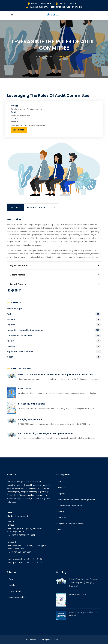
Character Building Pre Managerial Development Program (46, 433)
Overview (16, 207)
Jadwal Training (15, 591)
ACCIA (10, 357)
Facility (10, 341)
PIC (53, 207)
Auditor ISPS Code (78, 594)
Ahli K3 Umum (25, 389)
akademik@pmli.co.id (17, 516)
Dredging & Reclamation (30, 419)
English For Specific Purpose (20, 352)
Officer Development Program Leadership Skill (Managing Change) (84, 582)
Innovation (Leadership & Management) (26, 330)
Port (9, 314)
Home (39, 57)
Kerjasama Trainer (16, 597)
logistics (11, 325)
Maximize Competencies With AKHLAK (84, 614)
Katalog (49, 57)
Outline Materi (17, 275)
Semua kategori (15, 309)
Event (11, 579)
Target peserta (18, 284)
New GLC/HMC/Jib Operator (32, 404)
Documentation (36, 207)
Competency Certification (19, 335)
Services (11, 346)
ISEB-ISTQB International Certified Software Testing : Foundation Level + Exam (55, 375)
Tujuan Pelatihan (19, 265)
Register (19, 130)
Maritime (11, 319)
